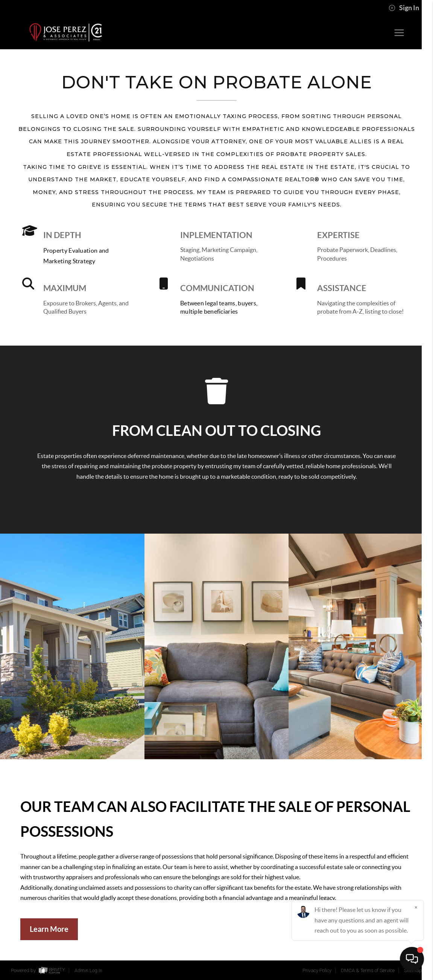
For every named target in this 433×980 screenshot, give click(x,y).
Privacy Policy (317, 970)
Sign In (404, 8)
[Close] (416, 908)
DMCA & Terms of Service (368, 970)
